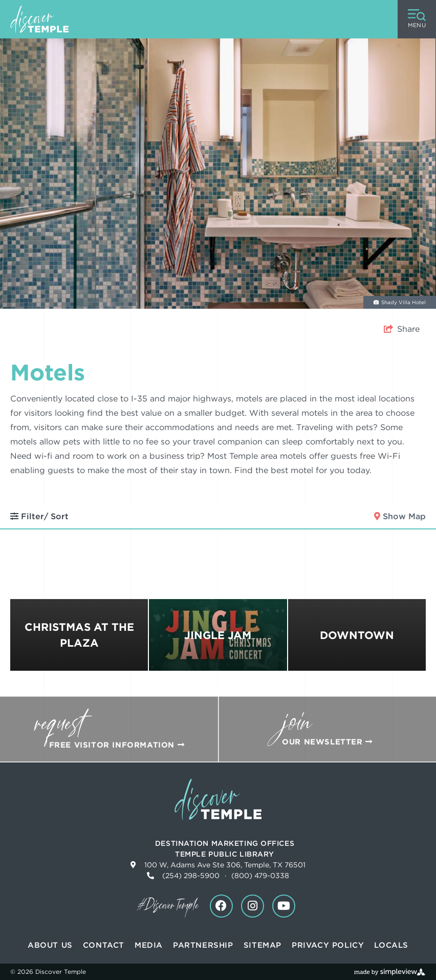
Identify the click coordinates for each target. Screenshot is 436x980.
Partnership (203, 945)
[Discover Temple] (39, 19)
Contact (104, 945)
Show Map (400, 516)
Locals (391, 945)
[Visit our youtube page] (284, 906)
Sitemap (263, 945)
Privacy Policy (328, 945)
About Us (50, 945)
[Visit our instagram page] (253, 906)
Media (149, 945)
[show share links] (402, 329)
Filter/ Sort (39, 516)
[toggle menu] (417, 19)
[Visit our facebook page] (221, 906)
